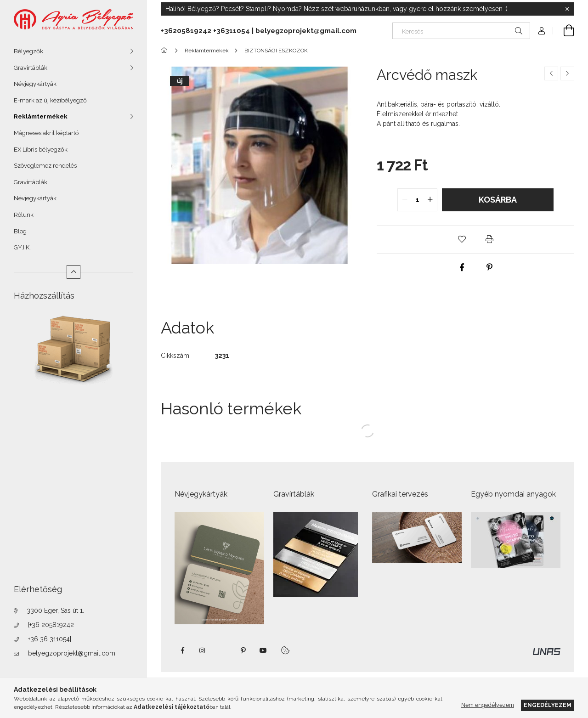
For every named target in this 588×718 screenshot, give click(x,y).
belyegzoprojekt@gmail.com (72, 653)
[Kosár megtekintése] (564, 31)
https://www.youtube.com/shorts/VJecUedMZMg (263, 650)
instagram (203, 650)
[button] (462, 239)
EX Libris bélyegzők (41, 150)
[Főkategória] (166, 51)
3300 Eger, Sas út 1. (55, 611)
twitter (223, 650)
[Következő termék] (567, 73)
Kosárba (498, 200)
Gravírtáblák (31, 68)
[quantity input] (417, 200)
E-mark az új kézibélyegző (50, 100)
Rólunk (24, 215)
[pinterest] (489, 267)
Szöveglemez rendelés (45, 166)
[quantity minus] (405, 200)
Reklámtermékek (41, 116)
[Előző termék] (551, 73)
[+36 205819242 (51, 625)
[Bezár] (567, 9)
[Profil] (542, 31)
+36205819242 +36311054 (205, 31)
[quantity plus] (430, 200)
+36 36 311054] (50, 639)
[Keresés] (461, 31)
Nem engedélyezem (488, 705)
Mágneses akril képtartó (46, 133)
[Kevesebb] (73, 272)
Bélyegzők (28, 51)
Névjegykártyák (35, 84)
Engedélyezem (548, 705)
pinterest (243, 650)
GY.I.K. (22, 247)
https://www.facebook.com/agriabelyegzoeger (182, 650)
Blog (20, 231)
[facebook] (462, 267)
